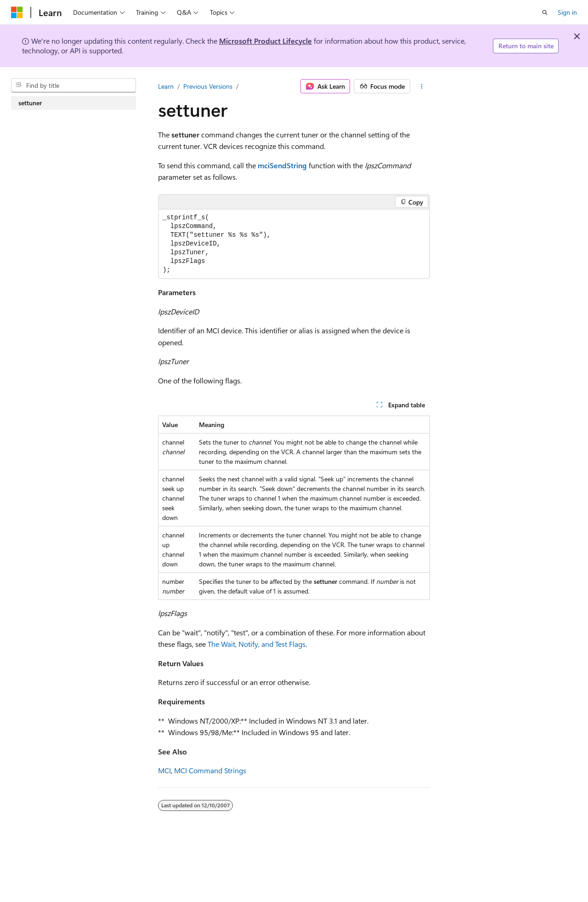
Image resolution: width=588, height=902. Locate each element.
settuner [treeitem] (30, 103)
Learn (166, 86)
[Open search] (545, 12)
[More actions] (422, 86)
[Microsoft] (17, 12)
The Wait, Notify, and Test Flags (257, 644)
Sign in (567, 12)
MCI (164, 770)
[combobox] (73, 86)
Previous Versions (208, 86)
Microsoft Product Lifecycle (266, 41)
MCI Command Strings (210, 770)
